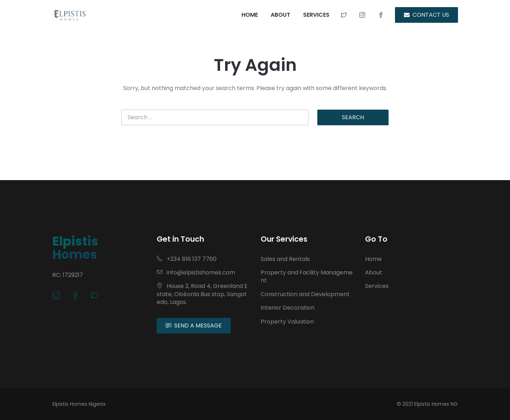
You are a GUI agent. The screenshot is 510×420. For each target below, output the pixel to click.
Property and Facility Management (307, 276)
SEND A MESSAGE (194, 325)
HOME (250, 15)
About (374, 272)
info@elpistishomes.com (196, 272)
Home (373, 259)
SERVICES (316, 15)
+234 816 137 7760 (187, 259)
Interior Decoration (288, 308)
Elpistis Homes (75, 248)
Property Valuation (287, 322)
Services (377, 286)
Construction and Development (305, 294)
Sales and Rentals (285, 259)
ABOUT (280, 15)
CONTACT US (426, 15)
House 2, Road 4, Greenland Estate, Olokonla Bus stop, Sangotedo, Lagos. (202, 294)
